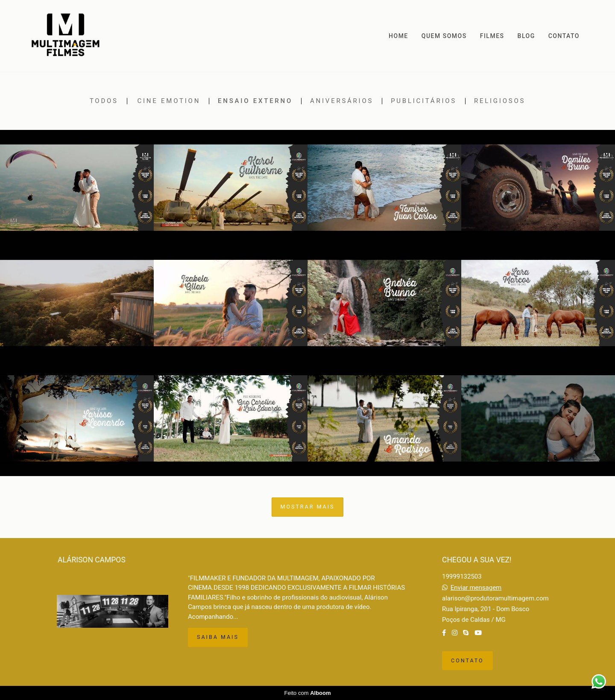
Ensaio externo (255, 101)
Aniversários (342, 101)
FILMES (492, 36)
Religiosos (500, 101)
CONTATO (564, 36)
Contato (467, 660)
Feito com (307, 693)
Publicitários (424, 101)
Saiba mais (218, 637)
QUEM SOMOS (444, 36)
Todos (104, 101)
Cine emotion (169, 101)
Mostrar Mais (308, 507)
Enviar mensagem (476, 588)
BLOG (526, 36)
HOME (398, 36)
